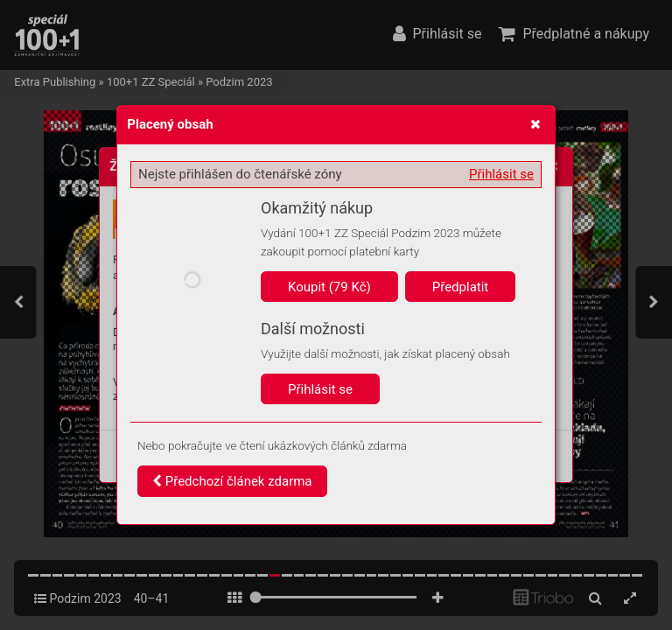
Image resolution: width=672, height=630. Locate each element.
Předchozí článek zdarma (232, 481)
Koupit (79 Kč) (329, 287)
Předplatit (461, 287)
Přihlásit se (501, 174)
